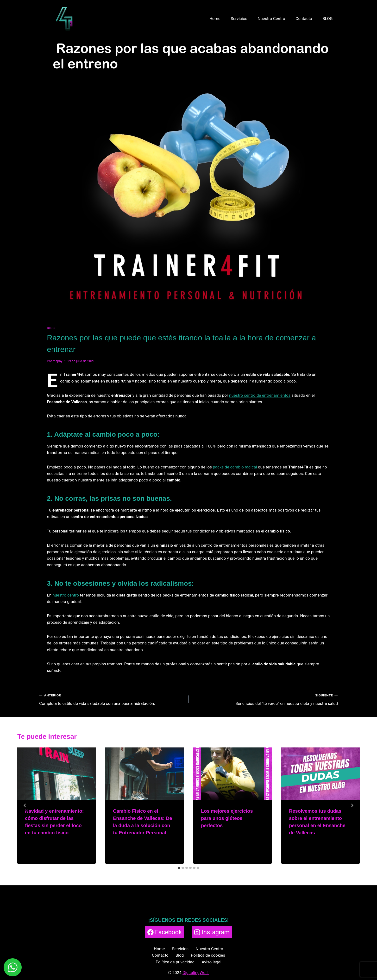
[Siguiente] (352, 805)
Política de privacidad (175, 962)
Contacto (304, 19)
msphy (58, 361)
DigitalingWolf (196, 973)
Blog (180, 955)
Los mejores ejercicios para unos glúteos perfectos (227, 818)
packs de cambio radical (235, 467)
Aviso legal (212, 962)
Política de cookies (208, 955)
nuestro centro (66, 595)
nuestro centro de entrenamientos (260, 395)
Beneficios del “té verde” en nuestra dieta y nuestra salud (265, 699)
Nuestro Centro (271, 19)
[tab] (179, 868)
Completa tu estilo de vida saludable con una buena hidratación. (112, 699)
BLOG (327, 19)
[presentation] (57, 774)
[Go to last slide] (25, 805)
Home (215, 19)
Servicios (239, 19)
